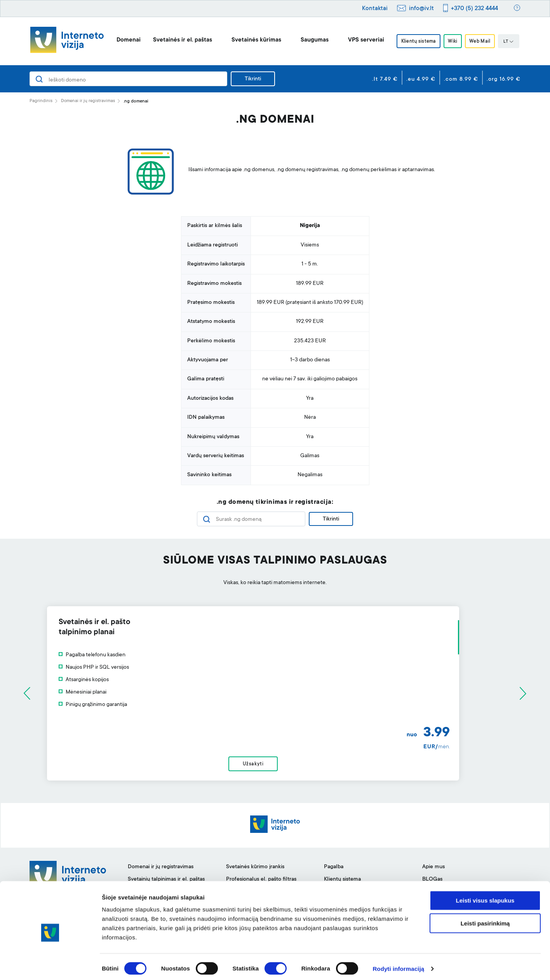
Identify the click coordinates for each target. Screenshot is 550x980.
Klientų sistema (416, 42)
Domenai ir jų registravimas (88, 101)
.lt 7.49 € (385, 80)
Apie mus (433, 871)
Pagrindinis (41, 101)
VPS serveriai (363, 40)
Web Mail (482, 42)
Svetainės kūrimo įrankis (255, 871)
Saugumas (312, 40)
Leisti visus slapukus (485, 896)
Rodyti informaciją (398, 965)
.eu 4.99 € (421, 80)
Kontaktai (375, 9)
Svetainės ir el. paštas (179, 40)
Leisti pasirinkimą (485, 919)
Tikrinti (253, 79)
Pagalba (334, 871)
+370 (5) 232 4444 (474, 9)
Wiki (453, 42)
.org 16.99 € (504, 80)
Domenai (125, 40)
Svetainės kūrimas (253, 40)
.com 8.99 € (461, 80)
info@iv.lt (421, 9)
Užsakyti (275, 766)
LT (512, 42)
